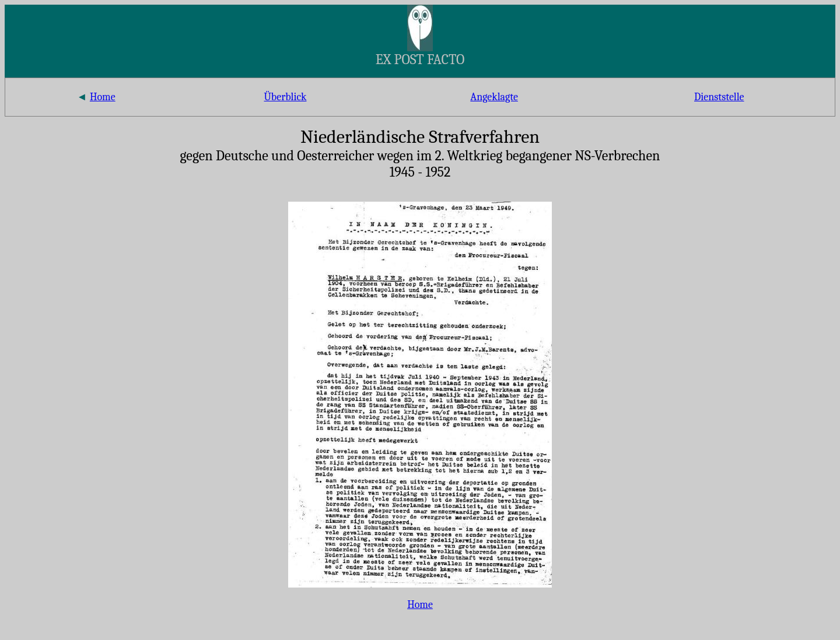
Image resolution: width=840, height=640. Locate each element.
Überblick (285, 97)
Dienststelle (719, 97)
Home (103, 97)
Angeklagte (494, 97)
